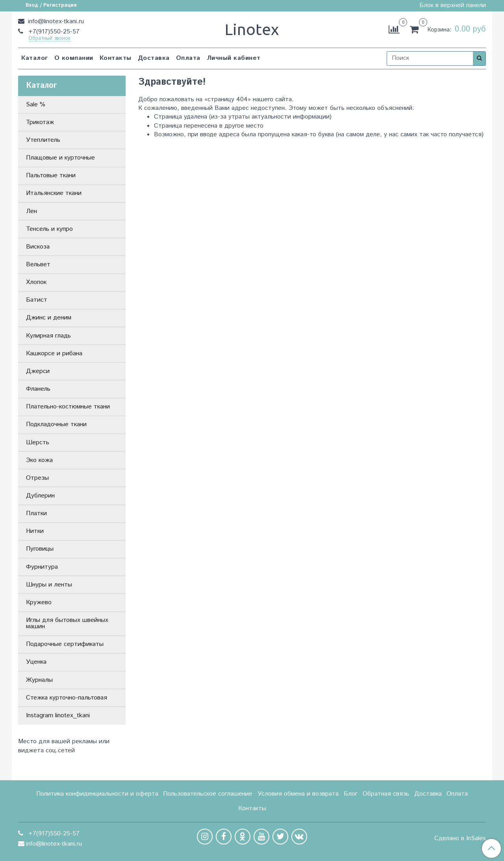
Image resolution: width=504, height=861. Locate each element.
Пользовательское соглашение (208, 794)
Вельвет (38, 264)
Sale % (36, 105)
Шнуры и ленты (49, 585)
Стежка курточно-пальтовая (67, 698)
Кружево (39, 602)
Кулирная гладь (48, 336)
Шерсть (38, 443)
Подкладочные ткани (56, 424)
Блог (351, 794)
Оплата (188, 58)
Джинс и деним (49, 318)
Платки (36, 513)
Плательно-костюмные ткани (68, 407)
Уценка (36, 662)
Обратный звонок (49, 39)
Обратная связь (386, 794)
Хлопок (36, 282)
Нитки (35, 531)
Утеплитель (43, 140)
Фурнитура (42, 567)
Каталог (35, 58)
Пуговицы (40, 549)
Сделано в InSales (460, 839)
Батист (37, 300)
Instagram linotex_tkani (58, 715)
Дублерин (40, 496)
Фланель (38, 389)
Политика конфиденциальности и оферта (97, 794)
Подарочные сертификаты (65, 644)
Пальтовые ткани (51, 175)
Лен (31, 211)
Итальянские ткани (54, 193)
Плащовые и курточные (60, 158)
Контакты (116, 58)
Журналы (39, 680)
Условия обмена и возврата (298, 794)
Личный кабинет (234, 58)
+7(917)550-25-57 (53, 32)
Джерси (38, 371)
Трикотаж (40, 122)
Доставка (154, 58)
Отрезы (37, 478)
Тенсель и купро (49, 229)
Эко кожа (39, 460)
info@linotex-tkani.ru (55, 21)
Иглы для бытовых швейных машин (67, 623)
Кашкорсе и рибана (54, 353)
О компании (74, 58)
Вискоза (38, 247)
